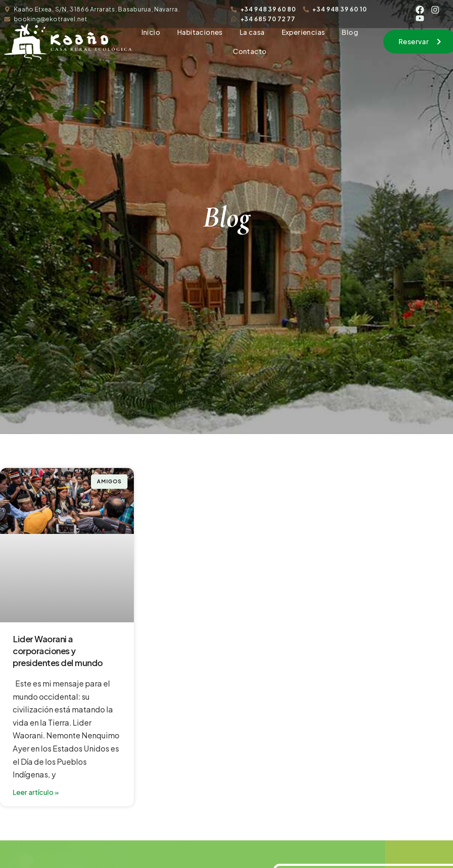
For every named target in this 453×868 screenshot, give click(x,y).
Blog (350, 32)
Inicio (151, 32)
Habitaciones (200, 32)
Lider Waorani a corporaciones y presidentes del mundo (58, 651)
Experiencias (303, 32)
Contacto (250, 51)
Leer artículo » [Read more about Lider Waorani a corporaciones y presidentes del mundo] (36, 792)
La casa (252, 32)
